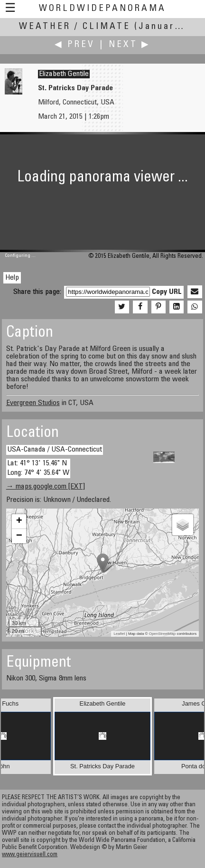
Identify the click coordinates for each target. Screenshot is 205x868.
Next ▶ (130, 45)
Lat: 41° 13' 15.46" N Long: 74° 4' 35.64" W (38, 468)
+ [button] (19, 521)
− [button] (19, 536)
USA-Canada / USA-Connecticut (55, 450)
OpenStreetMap (162, 634)
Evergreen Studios (33, 403)
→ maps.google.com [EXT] (46, 487)
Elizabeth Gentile (64, 74)
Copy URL (167, 292)
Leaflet (119, 634)
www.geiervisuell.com (30, 855)
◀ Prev (75, 45)
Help (12, 278)
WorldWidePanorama (102, 9)
